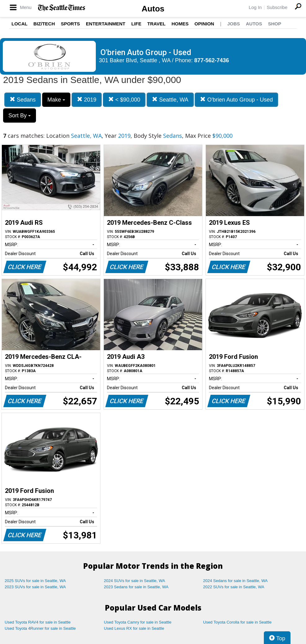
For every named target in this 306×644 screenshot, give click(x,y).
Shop (275, 24)
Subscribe (277, 7)
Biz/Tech (44, 24)
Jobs (234, 24)
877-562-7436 (212, 60)
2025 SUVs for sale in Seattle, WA (35, 581)
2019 (87, 100)
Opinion (204, 24)
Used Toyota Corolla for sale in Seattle (237, 622)
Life (136, 24)
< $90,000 (124, 100)
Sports (70, 24)
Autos (153, 9)
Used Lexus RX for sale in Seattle (134, 628)
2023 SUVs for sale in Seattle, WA (35, 587)
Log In (255, 7)
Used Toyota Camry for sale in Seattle (138, 622)
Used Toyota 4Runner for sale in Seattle (40, 628)
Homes (180, 24)
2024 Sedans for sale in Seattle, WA (235, 581)
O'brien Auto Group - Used (236, 100)
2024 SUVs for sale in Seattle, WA (135, 581)
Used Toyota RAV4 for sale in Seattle (38, 622)
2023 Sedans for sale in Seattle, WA (136, 587)
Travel (156, 24)
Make (56, 100)
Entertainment (106, 24)
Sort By (20, 115)
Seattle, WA (170, 100)
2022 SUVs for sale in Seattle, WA (234, 587)
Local (20, 24)
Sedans (23, 100)
